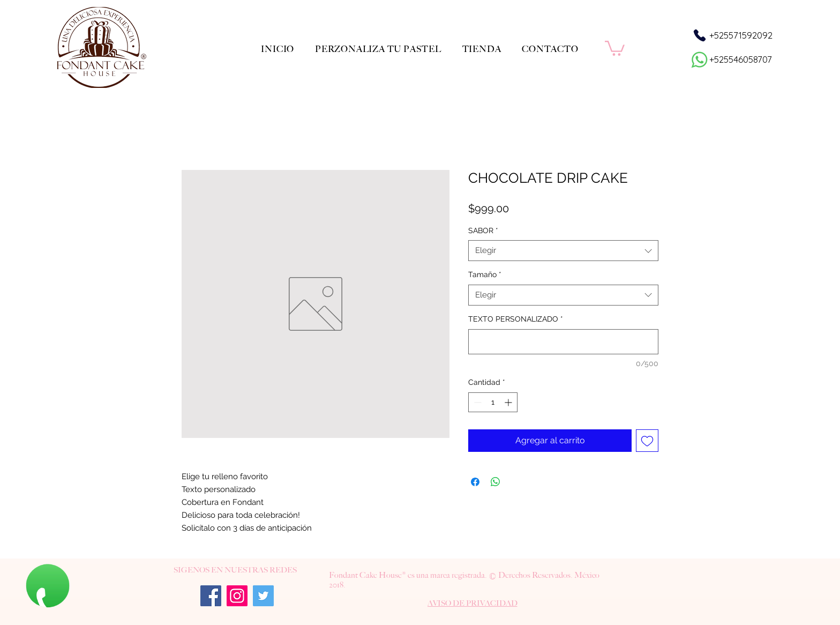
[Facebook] (211, 596)
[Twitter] (263, 596)
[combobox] (563, 251)
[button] (615, 47)
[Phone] (699, 35)
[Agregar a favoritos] (647, 441)
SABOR (483, 230)
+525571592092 (741, 35)
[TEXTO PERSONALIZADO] (563, 342)
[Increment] (509, 402)
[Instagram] (237, 596)
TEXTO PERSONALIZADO (516, 319)
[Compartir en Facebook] (475, 482)
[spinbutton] (493, 402)
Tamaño (485, 274)
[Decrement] (477, 402)
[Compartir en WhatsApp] (496, 482)
